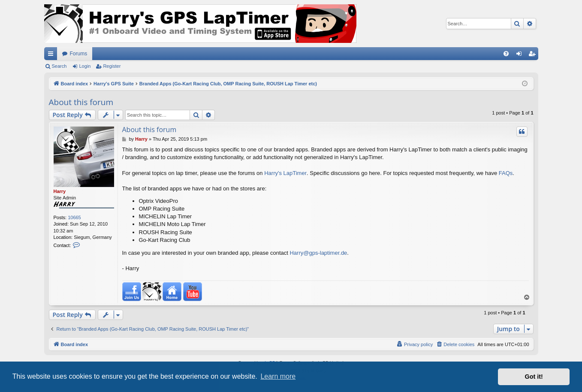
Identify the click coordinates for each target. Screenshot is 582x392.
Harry (60, 191)
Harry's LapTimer (285, 173)
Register (112, 66)
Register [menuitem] (533, 55)
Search (59, 66)
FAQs (506, 173)
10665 (74, 217)
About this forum (81, 102)
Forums (79, 54)
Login (85, 66)
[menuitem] (506, 54)
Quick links (52, 55)
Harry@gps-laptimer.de (318, 253)
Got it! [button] (534, 377)
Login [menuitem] (520, 55)
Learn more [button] (278, 376)
